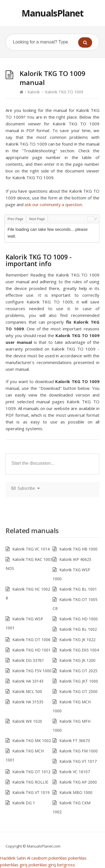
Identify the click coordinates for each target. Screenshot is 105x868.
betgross (66, 865)
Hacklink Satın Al (15, 858)
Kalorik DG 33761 (28, 660)
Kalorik (34, 92)
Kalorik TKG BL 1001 (78, 589)
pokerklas (58, 858)
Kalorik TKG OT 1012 (31, 772)
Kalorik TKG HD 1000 (79, 619)
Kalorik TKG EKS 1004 (79, 650)
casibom (39, 858)
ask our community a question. (54, 204)
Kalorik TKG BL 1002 (78, 629)
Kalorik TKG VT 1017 (78, 761)
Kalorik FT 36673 (75, 741)
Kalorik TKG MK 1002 (32, 741)
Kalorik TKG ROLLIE (30, 782)
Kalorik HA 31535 (28, 702)
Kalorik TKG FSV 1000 (32, 671)
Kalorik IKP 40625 (75, 559)
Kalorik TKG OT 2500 (78, 691)
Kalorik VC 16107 (75, 772)
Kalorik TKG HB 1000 (78, 549)
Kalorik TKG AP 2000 (78, 782)
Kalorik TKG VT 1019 (31, 792)
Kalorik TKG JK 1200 (77, 660)
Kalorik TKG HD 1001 (32, 650)
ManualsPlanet (53, 13)
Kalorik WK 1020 (27, 721)
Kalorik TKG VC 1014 (31, 549)
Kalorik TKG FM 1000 (79, 751)
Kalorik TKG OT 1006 (31, 640)
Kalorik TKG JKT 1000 (79, 681)
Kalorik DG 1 (24, 803)
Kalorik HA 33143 (28, 681)
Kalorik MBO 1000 (76, 792)
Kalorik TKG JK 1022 (77, 640)
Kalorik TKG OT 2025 (78, 671)
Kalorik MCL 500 (27, 691)
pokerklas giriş (14, 865)
